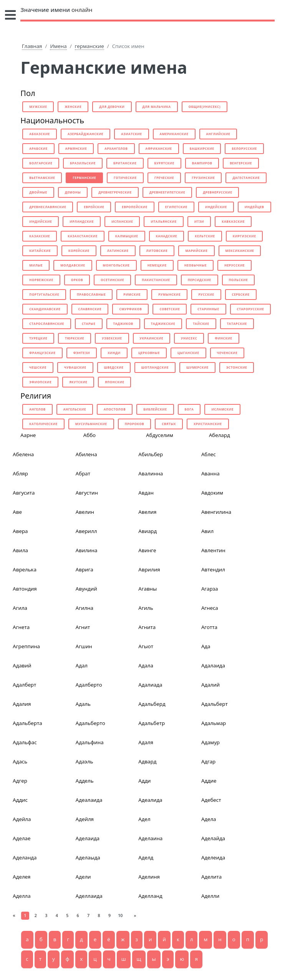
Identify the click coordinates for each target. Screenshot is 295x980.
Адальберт (215, 704)
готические (125, 178)
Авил (207, 531)
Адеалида (150, 800)
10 (120, 915)
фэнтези (82, 353)
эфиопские (40, 382)
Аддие (209, 781)
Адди (144, 781)
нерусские (235, 265)
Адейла (22, 819)
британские (125, 163)
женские (73, 107)
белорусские (244, 148)
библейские (155, 409)
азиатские (131, 134)
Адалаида (213, 665)
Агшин (84, 646)
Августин (87, 493)
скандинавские (45, 309)
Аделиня (149, 877)
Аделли (210, 896)
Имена (58, 46)
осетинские (112, 280)
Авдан (146, 493)
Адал (82, 665)
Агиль (146, 608)
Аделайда (213, 838)
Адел (144, 819)
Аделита (211, 877)
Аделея (22, 877)
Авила (20, 550)
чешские (38, 367)
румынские (169, 294)
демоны (73, 192)
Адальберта (27, 723)
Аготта (209, 627)
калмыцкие (127, 236)
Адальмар (214, 723)
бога (189, 409)
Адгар (208, 761)
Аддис (20, 800)
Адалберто (89, 685)
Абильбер (151, 454)
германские (89, 46)
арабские (38, 148)
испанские (122, 221)
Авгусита (24, 493)
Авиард (147, 531)
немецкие (157, 265)
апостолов (115, 409)
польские (239, 280)
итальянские (163, 221)
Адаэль (85, 761)
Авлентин (213, 550)
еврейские (94, 207)
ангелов (37, 409)
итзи (199, 221)
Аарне (28, 435)
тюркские (75, 338)
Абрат (83, 473)
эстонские (237, 367)
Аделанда (25, 857)
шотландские (155, 367)
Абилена (86, 454)
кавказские (233, 221)
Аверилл (86, 531)
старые (89, 324)
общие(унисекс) (205, 107)
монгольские (116, 265)
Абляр (20, 473)
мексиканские (240, 251)
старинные (208, 309)
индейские (216, 207)
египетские (176, 207)
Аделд (146, 857)
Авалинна (151, 473)
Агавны (147, 589)
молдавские (73, 265)
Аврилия (149, 569)
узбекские (112, 338)
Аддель (85, 781)
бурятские (164, 163)
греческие (164, 178)
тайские (201, 324)
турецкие (38, 338)
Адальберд (152, 704)
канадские (167, 236)
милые (36, 265)
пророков (135, 424)
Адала (146, 665)
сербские (241, 294)
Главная (32, 46)
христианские (208, 424)
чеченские (227, 353)
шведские (114, 367)
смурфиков (130, 309)
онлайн (56, 10)
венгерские (241, 163)
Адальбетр (152, 723)
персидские (200, 280)
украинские (152, 338)
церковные (149, 353)
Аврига (85, 569)
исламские (222, 409)
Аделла (22, 896)
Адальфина (90, 742)
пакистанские (156, 280)
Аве (17, 512)
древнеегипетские (167, 192)
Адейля (85, 819)
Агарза (210, 589)
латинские (118, 251)
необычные (196, 265)
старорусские (251, 309)
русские (206, 294)
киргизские (244, 236)
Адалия (22, 704)
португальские (44, 294)
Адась (20, 761)
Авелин (85, 512)
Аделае (22, 838)
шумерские (197, 367)
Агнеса (210, 608)
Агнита (147, 627)
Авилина (87, 550)
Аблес (209, 454)
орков (77, 280)
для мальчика (157, 107)
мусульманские (91, 424)
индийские (41, 221)
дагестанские (246, 178)
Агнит (83, 627)
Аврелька (25, 569)
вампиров (202, 163)
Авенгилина (216, 512)
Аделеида (213, 857)
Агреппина (26, 646)
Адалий (210, 685)
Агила (20, 608)
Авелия (147, 512)
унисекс (189, 338)
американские (174, 134)
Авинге (147, 550)
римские (132, 294)
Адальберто (90, 723)
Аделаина (150, 838)
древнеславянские (48, 207)
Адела (209, 819)
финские (223, 338)
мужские (38, 107)
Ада (206, 646)
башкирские (202, 148)
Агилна (85, 608)
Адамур (210, 742)
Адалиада (150, 685)
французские (42, 353)
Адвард (147, 761)
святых (169, 424)
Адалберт (24, 685)
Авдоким (212, 493)
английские (218, 134)
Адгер (20, 781)
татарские (237, 324)
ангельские (75, 409)
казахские (40, 236)
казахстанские (83, 236)
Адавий (22, 665)
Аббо (89, 435)
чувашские (75, 367)
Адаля (146, 742)
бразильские (83, 163)
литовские (157, 251)
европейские (134, 207)
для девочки (112, 107)
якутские (78, 382)
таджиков (123, 324)
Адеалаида (89, 800)
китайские (40, 251)
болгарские (41, 163)
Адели (83, 877)
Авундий (86, 589)
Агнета (21, 627)
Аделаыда (88, 857)
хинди (114, 353)
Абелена (23, 454)
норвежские (41, 280)
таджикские (163, 324)
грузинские (203, 178)
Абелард (220, 435)
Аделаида (88, 838)
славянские (90, 309)
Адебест (211, 800)
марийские (196, 251)
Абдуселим (159, 435)
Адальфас (25, 742)
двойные (38, 192)
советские (170, 309)
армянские (76, 148)
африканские (159, 148)
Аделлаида (89, 896)
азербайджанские (85, 134)
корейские (79, 251)
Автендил (213, 569)
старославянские (47, 324)
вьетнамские (42, 178)
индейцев (254, 207)
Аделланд (150, 896)
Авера (20, 531)
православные (91, 294)
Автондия (25, 589)
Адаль (83, 704)
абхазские (40, 134)
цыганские (188, 353)
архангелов (116, 148)
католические (43, 424)
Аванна (210, 473)
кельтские (205, 236)
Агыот (146, 646)
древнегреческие (115, 192)
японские (114, 382)
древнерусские (217, 192)
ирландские (82, 221)
